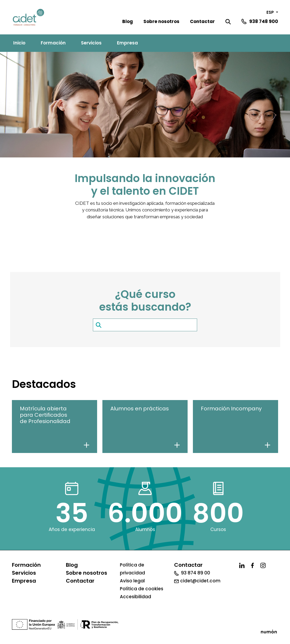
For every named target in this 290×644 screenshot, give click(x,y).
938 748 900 (264, 21)
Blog (128, 21)
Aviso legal (132, 581)
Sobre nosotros (161, 21)
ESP (271, 12)
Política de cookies (142, 589)
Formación (53, 43)
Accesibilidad (135, 597)
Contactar (202, 21)
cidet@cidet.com (197, 581)
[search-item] (145, 325)
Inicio (19, 43)
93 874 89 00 (192, 573)
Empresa (127, 43)
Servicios (91, 43)
